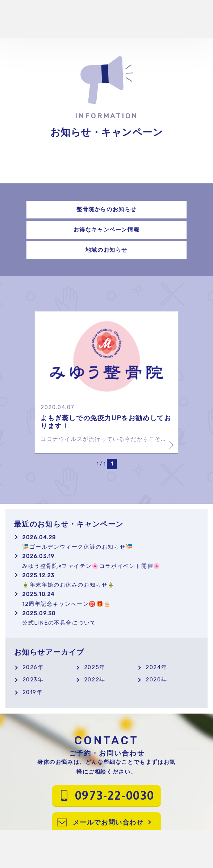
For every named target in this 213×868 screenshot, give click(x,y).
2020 (153, 680)
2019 (30, 692)
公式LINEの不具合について (110, 618)
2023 (30, 680)
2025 (92, 667)
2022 (92, 680)
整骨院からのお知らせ (106, 209)
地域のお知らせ (106, 250)
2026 (30, 667)
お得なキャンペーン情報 (107, 230)
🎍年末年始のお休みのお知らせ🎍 (110, 580)
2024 (153, 667)
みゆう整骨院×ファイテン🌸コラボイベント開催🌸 (110, 561)
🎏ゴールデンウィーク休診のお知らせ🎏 (110, 542)
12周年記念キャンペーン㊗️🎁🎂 (110, 599)
